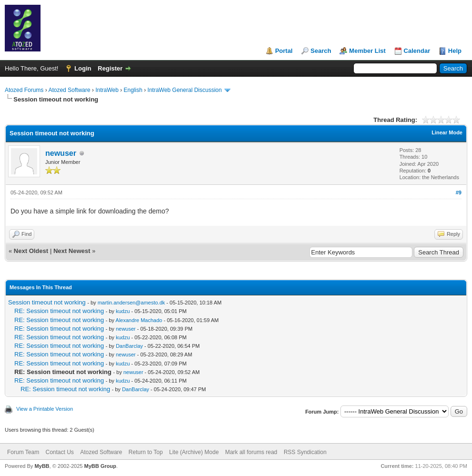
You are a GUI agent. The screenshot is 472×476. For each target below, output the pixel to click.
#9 (459, 192)
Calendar (417, 51)
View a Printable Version (45, 409)
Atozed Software (69, 90)
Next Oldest (31, 251)
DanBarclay (129, 346)
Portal (284, 51)
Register (110, 68)
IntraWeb (107, 90)
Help (455, 51)
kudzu (123, 311)
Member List (367, 51)
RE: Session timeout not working (59, 311)
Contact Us (59, 452)
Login (83, 68)
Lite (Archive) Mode (194, 452)
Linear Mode (447, 132)
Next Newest (72, 251)
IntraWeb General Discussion (185, 90)
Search (321, 51)
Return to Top (146, 452)
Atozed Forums (24, 90)
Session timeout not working (47, 302)
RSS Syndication (305, 452)
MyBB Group (100, 466)
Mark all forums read (251, 452)
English (133, 90)
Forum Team (23, 452)
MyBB (42, 466)
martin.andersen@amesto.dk (131, 303)
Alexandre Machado (139, 320)
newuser (61, 153)
